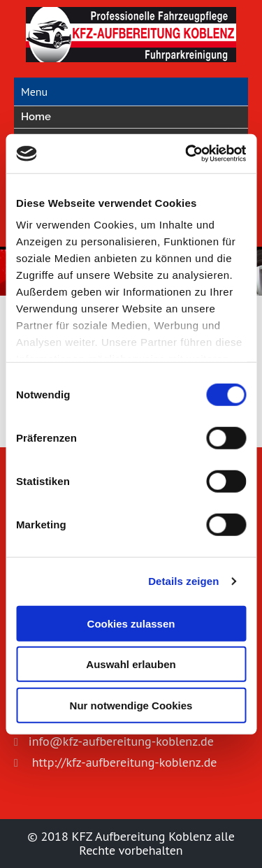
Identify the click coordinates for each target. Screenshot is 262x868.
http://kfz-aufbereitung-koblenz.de (123, 762)
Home (36, 117)
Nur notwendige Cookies (131, 705)
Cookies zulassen (131, 623)
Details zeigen (183, 581)
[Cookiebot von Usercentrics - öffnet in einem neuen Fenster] (187, 154)
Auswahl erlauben (131, 664)
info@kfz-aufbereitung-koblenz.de (121, 741)
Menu (34, 92)
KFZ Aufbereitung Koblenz (144, 836)
